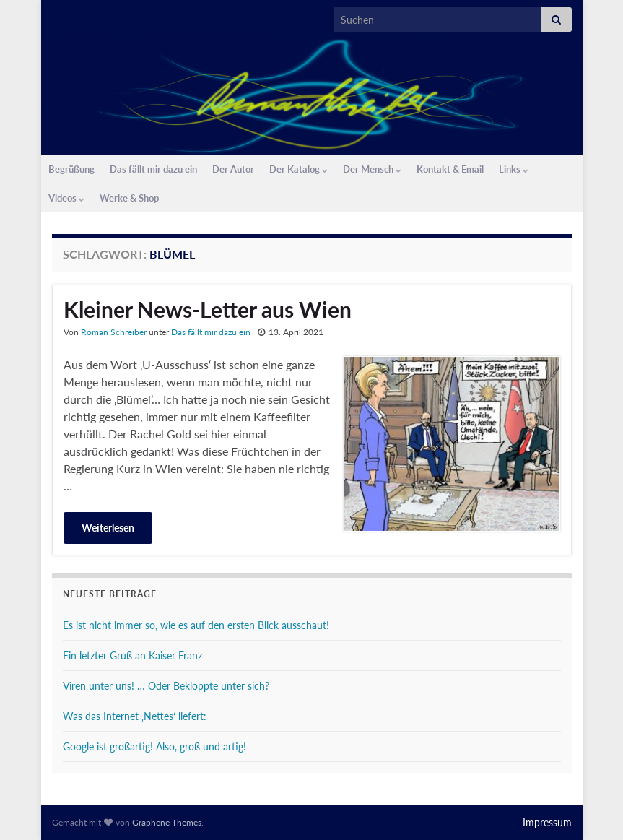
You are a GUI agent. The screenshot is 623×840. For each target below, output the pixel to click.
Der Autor (233, 169)
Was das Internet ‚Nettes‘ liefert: (135, 716)
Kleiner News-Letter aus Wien (208, 309)
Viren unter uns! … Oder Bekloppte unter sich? (166, 686)
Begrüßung (71, 169)
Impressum (547, 822)
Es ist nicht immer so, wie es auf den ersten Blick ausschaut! (196, 625)
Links (514, 169)
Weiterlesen (108, 528)
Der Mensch (372, 169)
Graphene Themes (167, 822)
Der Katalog (299, 169)
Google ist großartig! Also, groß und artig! (154, 746)
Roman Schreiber (114, 332)
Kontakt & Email (450, 169)
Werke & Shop (129, 198)
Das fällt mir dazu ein (153, 169)
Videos (66, 198)
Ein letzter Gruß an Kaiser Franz (132, 655)
